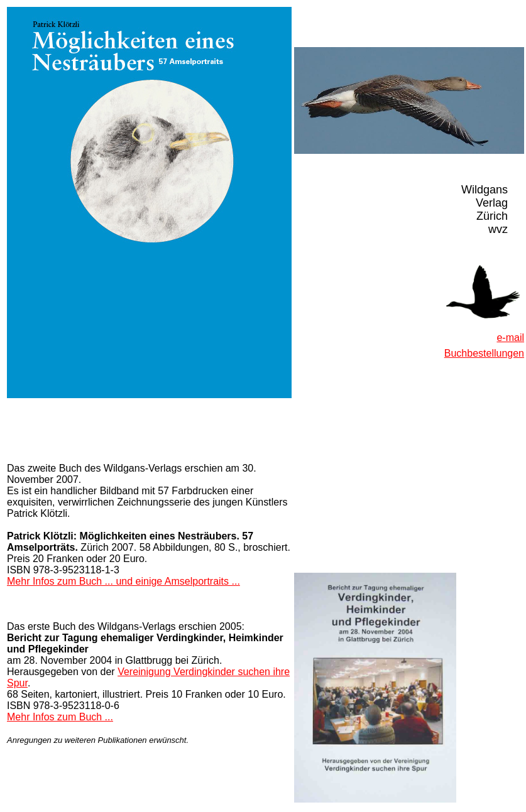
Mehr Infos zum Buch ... (60, 717)
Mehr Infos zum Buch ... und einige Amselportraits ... (123, 581)
